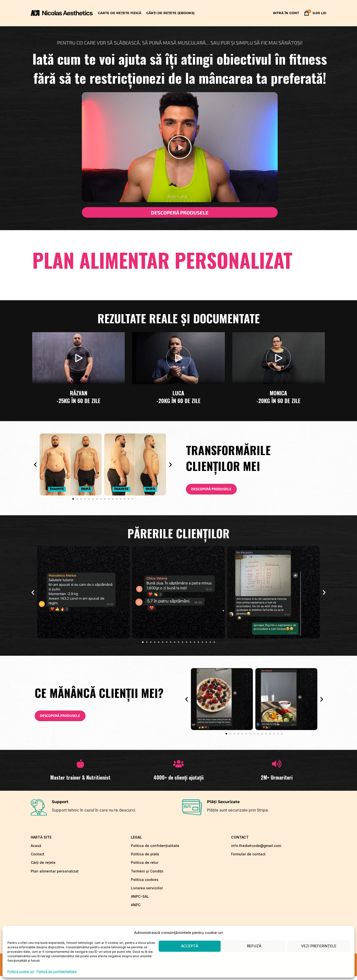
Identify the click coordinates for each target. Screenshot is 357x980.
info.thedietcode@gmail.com (256, 850)
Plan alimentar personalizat (55, 875)
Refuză (254, 946)
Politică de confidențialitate (57, 971)
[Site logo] (62, 13)
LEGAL (136, 841)
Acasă (36, 850)
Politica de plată (145, 858)
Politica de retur (145, 867)
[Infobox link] (103, 811)
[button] (180, 147)
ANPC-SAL (140, 900)
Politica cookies (145, 884)
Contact (38, 858)
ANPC (136, 909)
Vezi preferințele (319, 946)
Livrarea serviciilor (147, 892)
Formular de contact (248, 858)
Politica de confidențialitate (155, 850)
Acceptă (190, 946)
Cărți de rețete (43, 867)
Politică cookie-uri (21, 971)
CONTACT (240, 841)
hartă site (41, 841)
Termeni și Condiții (147, 875)
